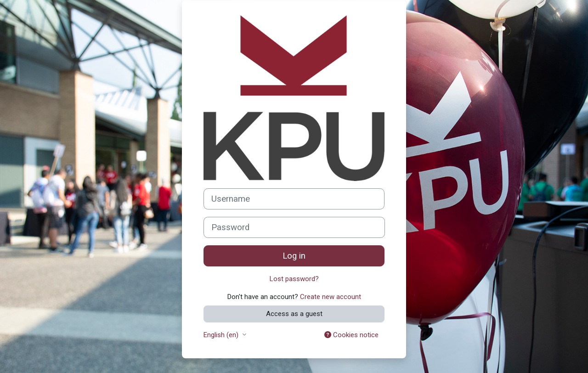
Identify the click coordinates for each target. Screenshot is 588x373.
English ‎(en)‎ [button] (222, 335)
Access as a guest (294, 314)
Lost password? (294, 279)
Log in (294, 256)
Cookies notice (351, 335)
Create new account (331, 297)
